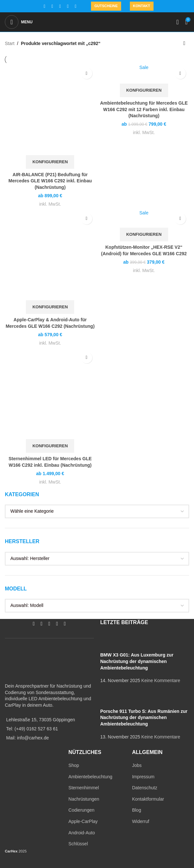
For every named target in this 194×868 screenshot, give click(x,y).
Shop (74, 765)
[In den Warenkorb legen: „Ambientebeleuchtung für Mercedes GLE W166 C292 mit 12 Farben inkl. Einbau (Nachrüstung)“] (144, 90)
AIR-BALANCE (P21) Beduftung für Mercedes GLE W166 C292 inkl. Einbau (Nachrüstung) (50, 181)
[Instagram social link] (52, 6)
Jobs (137, 765)
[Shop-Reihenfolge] (184, 43)
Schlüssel (78, 844)
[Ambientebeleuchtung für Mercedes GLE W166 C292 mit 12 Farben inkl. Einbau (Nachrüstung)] (144, 74)
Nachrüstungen (84, 799)
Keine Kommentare (161, 680)
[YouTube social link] (60, 6)
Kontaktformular (148, 799)
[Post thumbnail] (113, 642)
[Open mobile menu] (19, 22)
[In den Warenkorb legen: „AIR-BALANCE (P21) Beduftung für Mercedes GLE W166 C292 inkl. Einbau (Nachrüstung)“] (50, 162)
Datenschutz (145, 788)
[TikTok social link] (75, 6)
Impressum (143, 777)
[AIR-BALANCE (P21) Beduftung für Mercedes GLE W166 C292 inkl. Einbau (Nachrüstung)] (50, 110)
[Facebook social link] (44, 6)
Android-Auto (82, 833)
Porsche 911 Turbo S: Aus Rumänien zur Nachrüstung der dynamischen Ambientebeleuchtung (144, 718)
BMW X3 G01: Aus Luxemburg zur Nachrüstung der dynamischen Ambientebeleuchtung (137, 661)
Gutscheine (106, 6)
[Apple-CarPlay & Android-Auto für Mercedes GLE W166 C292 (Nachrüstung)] (50, 255)
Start (10, 43)
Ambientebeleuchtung (90, 777)
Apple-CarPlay (83, 821)
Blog (137, 810)
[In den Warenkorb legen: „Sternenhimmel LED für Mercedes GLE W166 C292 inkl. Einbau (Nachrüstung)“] (50, 446)
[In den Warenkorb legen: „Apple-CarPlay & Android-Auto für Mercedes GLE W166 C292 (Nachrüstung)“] (50, 307)
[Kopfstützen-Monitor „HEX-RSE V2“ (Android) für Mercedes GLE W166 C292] (144, 219)
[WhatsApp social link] (68, 6)
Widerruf (141, 821)
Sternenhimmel (84, 788)
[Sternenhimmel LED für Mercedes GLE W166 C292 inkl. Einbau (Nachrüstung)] (50, 394)
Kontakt (142, 6)
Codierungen (81, 810)
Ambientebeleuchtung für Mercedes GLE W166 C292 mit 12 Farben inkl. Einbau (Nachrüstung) (144, 109)
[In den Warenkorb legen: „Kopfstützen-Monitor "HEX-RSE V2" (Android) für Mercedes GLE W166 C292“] (144, 234)
